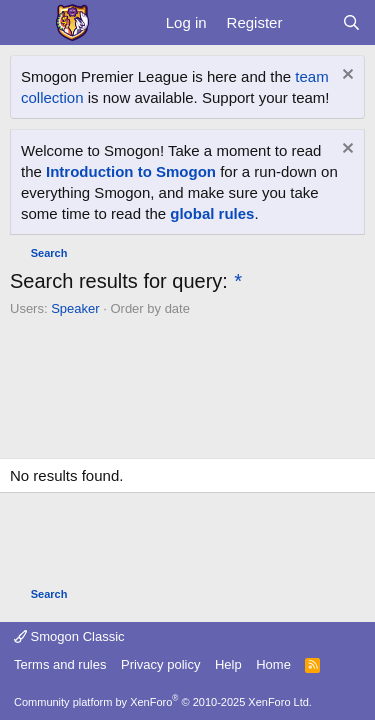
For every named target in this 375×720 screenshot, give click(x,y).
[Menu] (27, 23)
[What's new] (311, 22)
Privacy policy (160, 664)
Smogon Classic (69, 636)
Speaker (75, 308)
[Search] (351, 22)
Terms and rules (60, 664)
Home (273, 664)
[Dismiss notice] (345, 76)
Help (228, 664)
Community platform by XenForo (163, 702)
